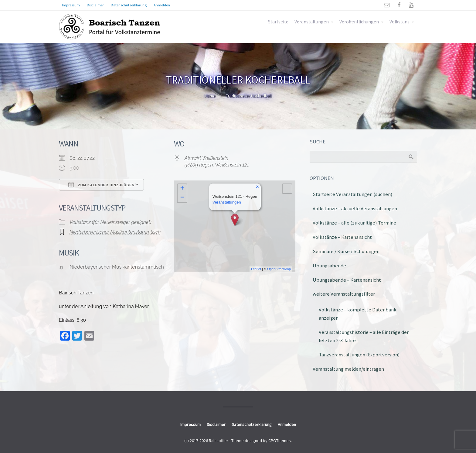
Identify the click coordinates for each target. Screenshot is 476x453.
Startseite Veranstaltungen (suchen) (353, 194)
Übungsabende (329, 266)
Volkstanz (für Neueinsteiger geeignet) (110, 222)
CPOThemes (280, 441)
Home (210, 96)
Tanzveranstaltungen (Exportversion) (359, 355)
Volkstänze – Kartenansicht (342, 237)
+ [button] (182, 189)
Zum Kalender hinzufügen (101, 185)
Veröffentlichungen (359, 22)
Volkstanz (399, 22)
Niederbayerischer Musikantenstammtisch (115, 232)
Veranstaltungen (312, 22)
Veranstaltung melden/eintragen (348, 369)
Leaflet (256, 269)
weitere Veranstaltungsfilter (344, 294)
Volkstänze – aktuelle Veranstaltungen (355, 208)
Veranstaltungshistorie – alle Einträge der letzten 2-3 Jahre (364, 336)
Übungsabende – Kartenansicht (347, 280)
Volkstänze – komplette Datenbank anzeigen (358, 314)
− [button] (182, 198)
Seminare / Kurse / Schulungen (346, 251)
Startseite (278, 22)
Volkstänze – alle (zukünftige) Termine (354, 223)
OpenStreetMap (279, 269)
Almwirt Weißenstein (206, 158)
